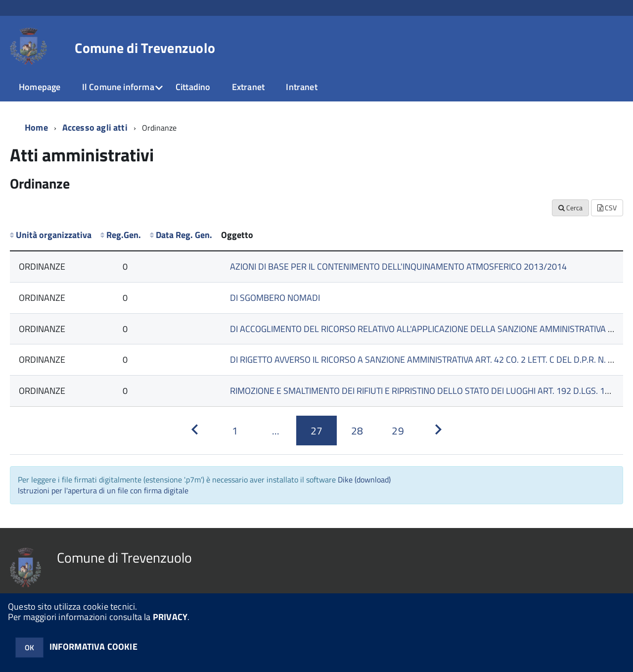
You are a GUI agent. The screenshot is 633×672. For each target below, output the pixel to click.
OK (29, 648)
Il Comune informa (118, 87)
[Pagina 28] (357, 431)
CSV (607, 208)
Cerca (570, 208)
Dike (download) (364, 480)
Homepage (40, 87)
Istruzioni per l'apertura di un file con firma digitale (103, 490)
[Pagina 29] (398, 431)
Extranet (248, 87)
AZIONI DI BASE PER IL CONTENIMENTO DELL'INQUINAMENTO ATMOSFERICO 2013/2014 (398, 266)
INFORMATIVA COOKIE (93, 647)
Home (36, 127)
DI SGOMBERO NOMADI (275, 298)
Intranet (301, 87)
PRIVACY (170, 617)
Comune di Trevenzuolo (145, 48)
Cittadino (193, 87)
